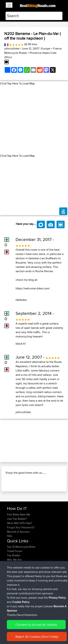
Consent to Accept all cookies (36, 625)
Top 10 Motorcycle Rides (21, 547)
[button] (5, 441)
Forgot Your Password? (21, 527)
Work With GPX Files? (19, 523)
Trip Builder (14, 555)
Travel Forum (15, 551)
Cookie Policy (21, 602)
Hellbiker (21, 300)
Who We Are (14, 560)
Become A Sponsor (18, 532)
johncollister (12, 48)
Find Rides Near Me (18, 514)
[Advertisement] (34, 120)
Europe (46, 48)
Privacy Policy (57, 598)
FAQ (9, 536)
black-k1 (21, 344)
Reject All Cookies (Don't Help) (37, 637)
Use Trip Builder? (17, 519)
